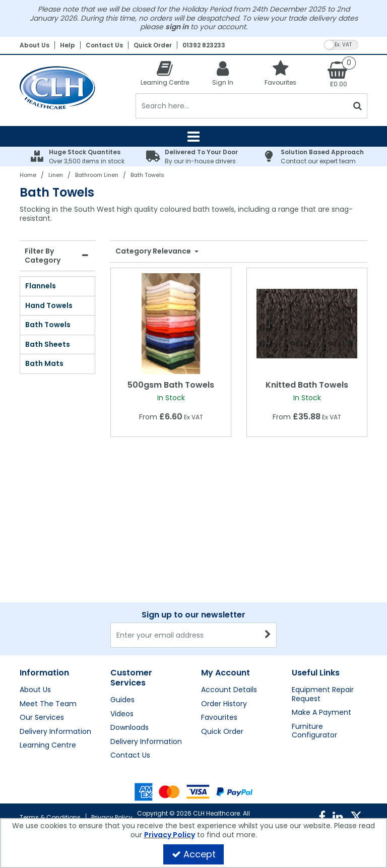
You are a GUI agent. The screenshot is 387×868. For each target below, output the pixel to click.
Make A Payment (321, 713)
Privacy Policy (112, 817)
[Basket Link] (338, 74)
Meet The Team (48, 704)
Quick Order (153, 45)
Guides (122, 700)
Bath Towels (48, 325)
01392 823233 (204, 45)
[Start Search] (358, 106)
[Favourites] (280, 73)
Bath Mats (44, 363)
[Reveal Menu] (193, 137)
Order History (224, 704)
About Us (35, 45)
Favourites (219, 718)
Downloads (130, 728)
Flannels (41, 286)
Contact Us (104, 45)
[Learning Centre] (165, 73)
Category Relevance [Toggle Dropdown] (154, 252)
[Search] (242, 106)
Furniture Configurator (314, 731)
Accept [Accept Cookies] (194, 854)
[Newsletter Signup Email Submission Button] (268, 635)
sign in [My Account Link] (177, 27)
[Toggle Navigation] (193, 137)
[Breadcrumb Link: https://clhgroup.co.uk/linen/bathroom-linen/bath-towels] (147, 175)
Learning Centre (48, 746)
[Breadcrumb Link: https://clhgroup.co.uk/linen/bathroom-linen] (97, 175)
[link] (322, 817)
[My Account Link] (222, 73)
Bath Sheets (48, 344)
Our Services (42, 718)
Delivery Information (55, 732)
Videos (122, 714)
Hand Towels (49, 305)
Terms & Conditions (50, 817)
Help (68, 45)
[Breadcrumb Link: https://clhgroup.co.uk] (28, 175)
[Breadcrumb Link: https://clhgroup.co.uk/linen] (56, 175)
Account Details (229, 690)
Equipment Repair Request (323, 694)
